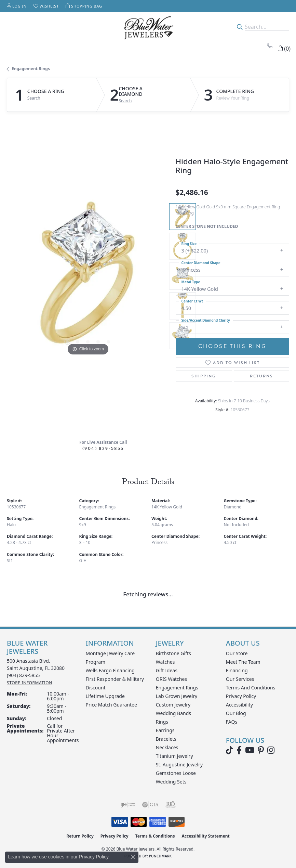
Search (34, 98)
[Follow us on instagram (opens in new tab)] (271, 750)
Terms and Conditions (251, 688)
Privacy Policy (241, 696)
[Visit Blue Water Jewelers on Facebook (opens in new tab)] (239, 750)
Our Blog (236, 713)
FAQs (232, 722)
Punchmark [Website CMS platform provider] (160, 856)
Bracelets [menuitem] (166, 739)
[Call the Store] (23, 675)
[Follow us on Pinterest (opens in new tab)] (261, 750)
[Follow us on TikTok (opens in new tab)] (230, 750)
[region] (88, 276)
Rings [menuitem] (162, 722)
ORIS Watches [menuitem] (171, 679)
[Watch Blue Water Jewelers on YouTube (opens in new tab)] (250, 750)
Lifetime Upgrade (105, 696)
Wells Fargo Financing (110, 670)
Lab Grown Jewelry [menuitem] (177, 696)
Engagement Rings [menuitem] (177, 688)
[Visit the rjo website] (171, 805)
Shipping (204, 376)
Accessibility (239, 705)
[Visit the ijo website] (128, 805)
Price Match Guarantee (111, 705)
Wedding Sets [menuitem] (171, 782)
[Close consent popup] (133, 857)
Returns (261, 376)
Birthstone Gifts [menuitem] (173, 653)
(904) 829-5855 (103, 448)
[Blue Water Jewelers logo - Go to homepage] (148, 27)
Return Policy (80, 836)
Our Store (237, 653)
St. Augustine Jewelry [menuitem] (179, 765)
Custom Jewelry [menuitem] (173, 705)
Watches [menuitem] (165, 662)
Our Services (240, 679)
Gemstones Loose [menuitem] (176, 773)
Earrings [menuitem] (165, 730)
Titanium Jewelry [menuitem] (174, 756)
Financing (237, 670)
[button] (17, 6)
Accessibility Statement (205, 836)
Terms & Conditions (155, 836)
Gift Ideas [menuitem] (167, 670)
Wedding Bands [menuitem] (173, 713)
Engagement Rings (31, 69)
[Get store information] (30, 683)
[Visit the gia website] (150, 805)
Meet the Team (243, 662)
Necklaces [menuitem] (167, 747)
